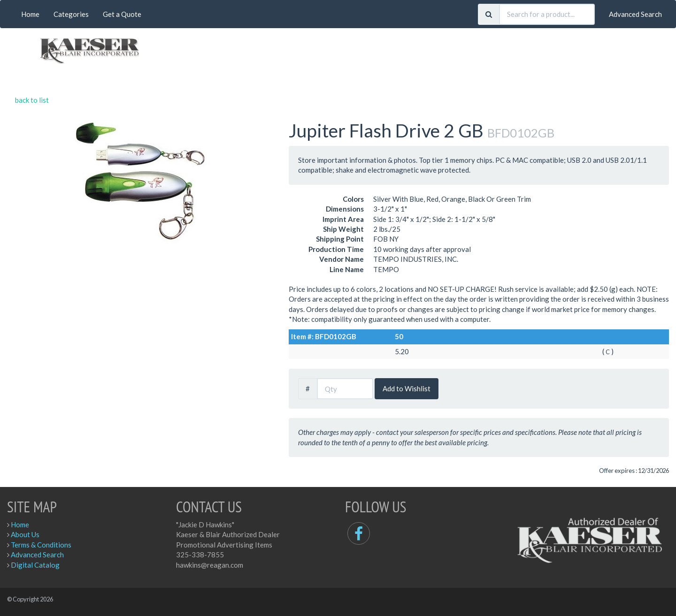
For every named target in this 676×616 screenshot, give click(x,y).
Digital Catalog (35, 565)
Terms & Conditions (41, 545)
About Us (25, 534)
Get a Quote (122, 14)
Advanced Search (635, 14)
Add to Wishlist (407, 388)
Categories (71, 14)
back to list (32, 100)
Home (30, 14)
